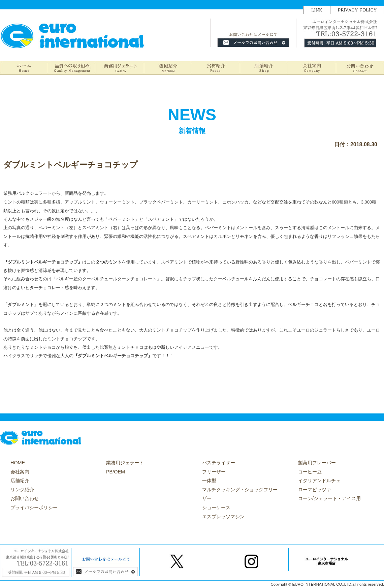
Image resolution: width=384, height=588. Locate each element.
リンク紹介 (22, 490)
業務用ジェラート (125, 463)
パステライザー (219, 463)
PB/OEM (116, 472)
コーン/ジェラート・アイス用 (329, 498)
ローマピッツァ (315, 490)
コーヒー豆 (310, 472)
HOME (18, 463)
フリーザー (214, 472)
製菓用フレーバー (317, 463)
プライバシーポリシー (34, 507)
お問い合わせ (25, 498)
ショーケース (216, 507)
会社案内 (20, 472)
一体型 (209, 481)
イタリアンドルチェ (319, 481)
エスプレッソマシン (223, 517)
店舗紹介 (20, 481)
